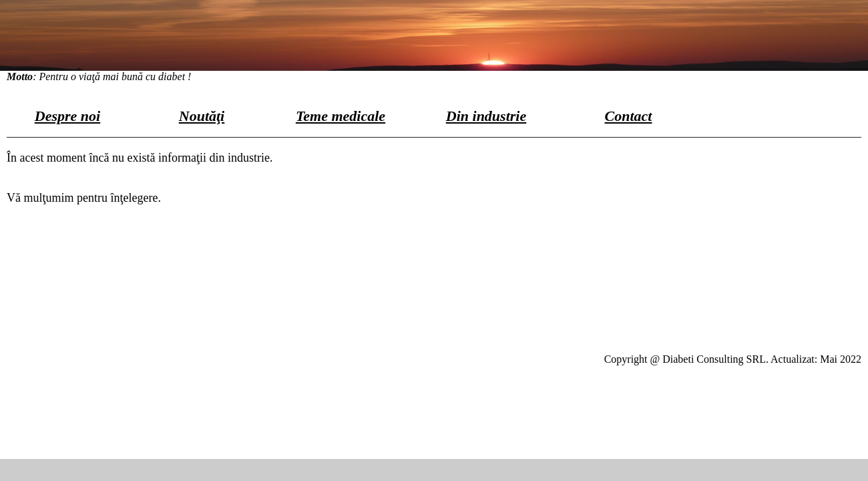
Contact (629, 116)
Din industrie (486, 116)
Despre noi (67, 116)
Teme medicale (341, 116)
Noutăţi (202, 116)
